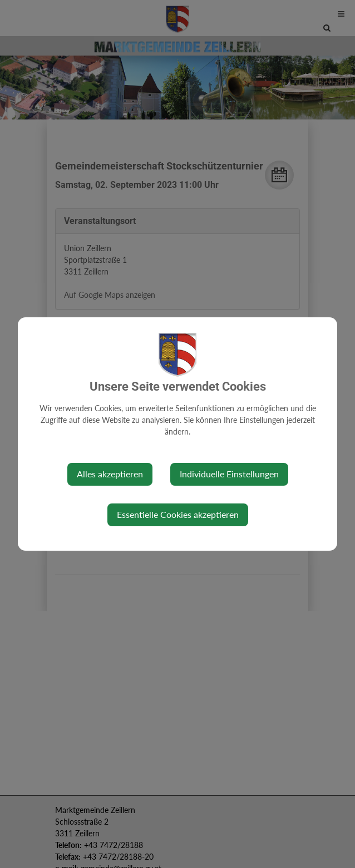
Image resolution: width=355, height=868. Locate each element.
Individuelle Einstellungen (229, 474)
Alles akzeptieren (110, 474)
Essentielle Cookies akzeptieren (178, 514)
